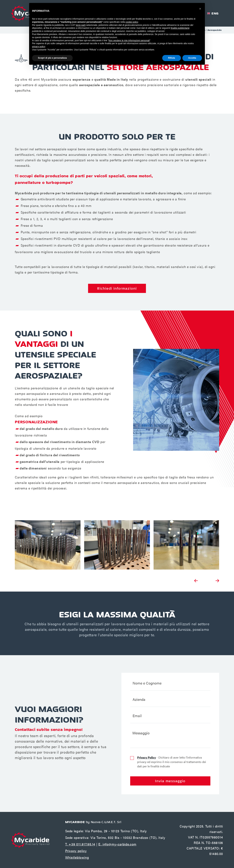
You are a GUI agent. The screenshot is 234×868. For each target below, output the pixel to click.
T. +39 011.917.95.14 (80, 844)
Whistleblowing (77, 857)
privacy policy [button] (39, 47)
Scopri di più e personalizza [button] (52, 58)
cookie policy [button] (132, 22)
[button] (200, 9)
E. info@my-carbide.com (117, 844)
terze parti (81, 25)
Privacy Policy (146, 757)
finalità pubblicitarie (180, 28)
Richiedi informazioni (117, 288)
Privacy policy (76, 851)
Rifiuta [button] (171, 58)
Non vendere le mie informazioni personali (129, 41)
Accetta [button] (192, 58)
